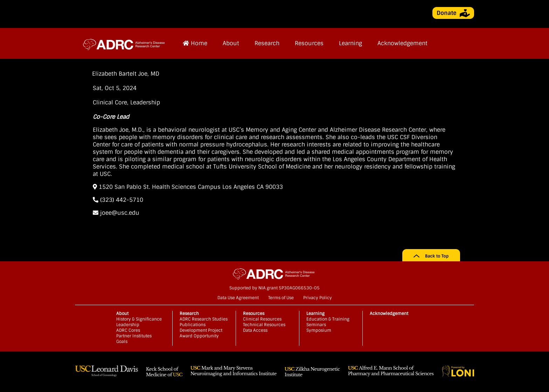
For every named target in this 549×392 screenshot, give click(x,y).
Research (267, 43)
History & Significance (139, 319)
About (231, 43)
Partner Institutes (134, 336)
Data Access (255, 330)
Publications (193, 325)
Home (195, 43)
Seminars (316, 325)
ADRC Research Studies (204, 319)
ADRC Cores (128, 330)
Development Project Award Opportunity (201, 333)
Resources (309, 43)
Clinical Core (110, 102)
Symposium (319, 330)
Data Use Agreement (238, 298)
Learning (350, 43)
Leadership (145, 102)
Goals (122, 342)
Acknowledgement (402, 43)
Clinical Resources (262, 319)
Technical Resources (264, 325)
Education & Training (328, 319)
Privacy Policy (318, 298)
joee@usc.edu (116, 213)
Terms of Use (281, 298)
